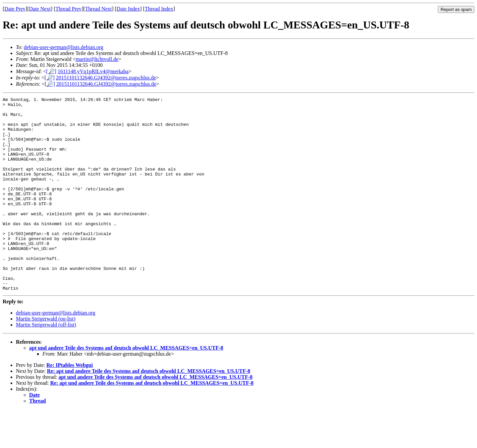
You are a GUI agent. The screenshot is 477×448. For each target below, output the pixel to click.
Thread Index (159, 9)
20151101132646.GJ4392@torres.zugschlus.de (106, 78)
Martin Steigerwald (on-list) (46, 357)
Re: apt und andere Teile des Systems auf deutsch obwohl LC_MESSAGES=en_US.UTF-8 (149, 410)
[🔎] (51, 71)
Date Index (128, 9)
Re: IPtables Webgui (70, 404)
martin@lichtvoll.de (97, 59)
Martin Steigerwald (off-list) (46, 363)
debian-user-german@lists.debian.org (64, 47)
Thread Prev (68, 9)
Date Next (40, 9)
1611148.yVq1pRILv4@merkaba (93, 71)
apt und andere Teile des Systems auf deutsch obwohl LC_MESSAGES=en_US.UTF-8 (126, 387)
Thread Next (98, 9)
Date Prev (15, 9)
